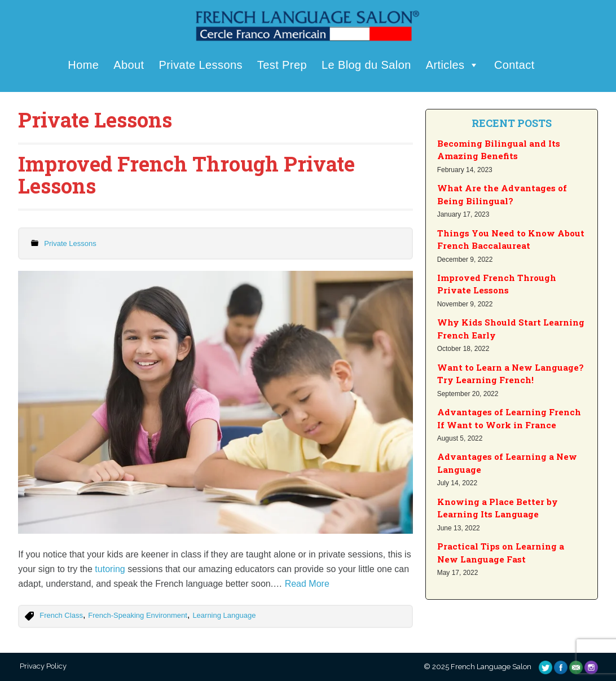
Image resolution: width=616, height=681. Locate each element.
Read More (307, 584)
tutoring (110, 569)
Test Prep (282, 65)
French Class (61, 615)
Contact (514, 65)
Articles (453, 65)
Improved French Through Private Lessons (186, 175)
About (129, 65)
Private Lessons (201, 65)
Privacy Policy (42, 666)
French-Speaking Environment (138, 615)
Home (83, 65)
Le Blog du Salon (366, 65)
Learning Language (224, 615)
